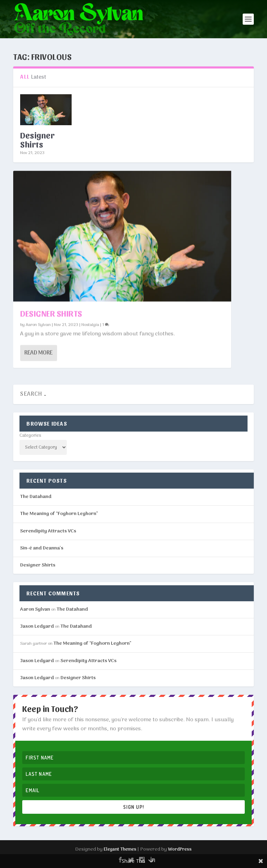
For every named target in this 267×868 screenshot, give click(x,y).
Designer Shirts (37, 139)
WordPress (180, 849)
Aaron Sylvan (38, 324)
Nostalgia (90, 324)
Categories (30, 436)
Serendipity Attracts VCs (48, 531)
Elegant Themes (120, 849)
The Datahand (36, 497)
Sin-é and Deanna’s (42, 548)
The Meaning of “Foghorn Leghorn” (59, 514)
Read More (38, 353)
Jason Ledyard (37, 626)
